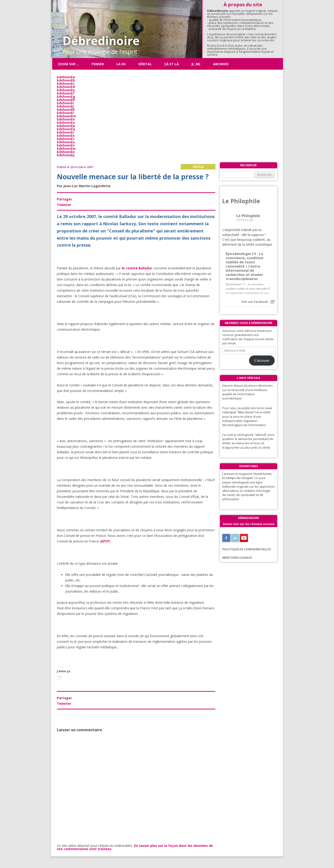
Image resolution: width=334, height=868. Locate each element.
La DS (121, 64)
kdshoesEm (66, 116)
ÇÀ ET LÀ (172, 64)
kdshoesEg (66, 96)
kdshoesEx (66, 152)
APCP (105, 541)
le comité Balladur (137, 268)
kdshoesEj (65, 106)
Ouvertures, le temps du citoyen (247, 476)
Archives (221, 64)
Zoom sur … (69, 64)
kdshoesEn (66, 119)
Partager (64, 199)
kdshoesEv (66, 145)
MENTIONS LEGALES (237, 558)
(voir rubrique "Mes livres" (247, 410)
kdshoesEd (66, 87)
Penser (98, 64)
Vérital (145, 64)
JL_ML (196, 64)
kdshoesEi (65, 103)
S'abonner (262, 360)
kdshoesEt (66, 139)
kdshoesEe (66, 90)
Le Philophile (241, 201)
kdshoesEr (66, 132)
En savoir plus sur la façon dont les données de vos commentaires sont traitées (135, 847)
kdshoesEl (65, 113)
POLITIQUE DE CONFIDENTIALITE (247, 549)
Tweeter (64, 205)
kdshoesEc (66, 83)
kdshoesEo (66, 122)
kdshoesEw (66, 148)
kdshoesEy (66, 155)
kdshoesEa (66, 77)
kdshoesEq (66, 129)
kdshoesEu (66, 142)
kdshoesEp (66, 126)
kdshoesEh (66, 100)
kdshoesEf (66, 93)
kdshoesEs (66, 135)
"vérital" (261, 435)
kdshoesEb (66, 80)
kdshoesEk (66, 109)
